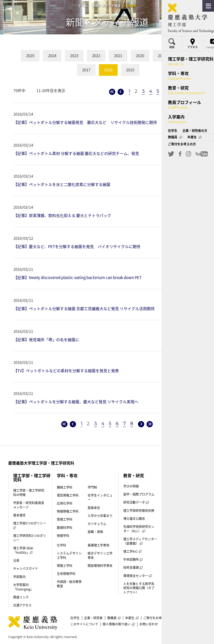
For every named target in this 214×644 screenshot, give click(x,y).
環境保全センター (137, 576)
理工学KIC (132, 551)
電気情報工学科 (68, 495)
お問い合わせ (149, 624)
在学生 (75, 618)
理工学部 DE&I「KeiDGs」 (23, 550)
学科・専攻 (67, 475)
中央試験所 (133, 559)
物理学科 (63, 536)
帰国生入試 (177, 555)
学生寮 (173, 522)
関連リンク (21, 597)
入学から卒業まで (100, 516)
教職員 (114, 618)
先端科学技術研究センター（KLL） (139, 529)
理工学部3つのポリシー (30, 525)
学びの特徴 (131, 486)
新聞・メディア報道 (107, 6)
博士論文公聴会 (134, 519)
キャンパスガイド (26, 568)
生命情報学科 (66, 574)
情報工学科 (65, 566)
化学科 (62, 545)
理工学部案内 (176, 571)
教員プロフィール (184, 475)
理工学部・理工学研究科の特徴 (29, 493)
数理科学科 (65, 528)
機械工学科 (65, 487)
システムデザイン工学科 (69, 555)
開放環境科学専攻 (100, 566)
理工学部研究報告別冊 (139, 511)
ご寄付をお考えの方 (157, 618)
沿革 (16, 560)
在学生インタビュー (100, 497)
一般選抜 (175, 530)
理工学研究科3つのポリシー (30, 538)
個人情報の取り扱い (119, 624)
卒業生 (132, 618)
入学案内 (175, 487)
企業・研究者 (93, 618)
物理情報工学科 (68, 511)
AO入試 (174, 546)
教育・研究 (134, 475)
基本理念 (19, 515)
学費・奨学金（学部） (182, 514)
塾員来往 (94, 508)
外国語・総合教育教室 (69, 584)
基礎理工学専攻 (98, 545)
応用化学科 (65, 503)
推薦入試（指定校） (183, 538)
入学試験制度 (178, 506)
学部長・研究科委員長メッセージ (29, 505)
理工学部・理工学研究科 (32, 477)
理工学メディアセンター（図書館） (140, 541)
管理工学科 (65, 519)
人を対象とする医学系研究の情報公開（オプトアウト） (139, 588)
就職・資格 (95, 532)
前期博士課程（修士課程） (182, 581)
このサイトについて (84, 624)
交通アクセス (22, 605)
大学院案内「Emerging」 (23, 587)
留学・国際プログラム (139, 494)
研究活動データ (136, 502)
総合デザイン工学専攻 (100, 555)
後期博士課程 (176, 591)
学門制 (92, 487)
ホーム (83, 6)
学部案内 (19, 577)
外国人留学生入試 (181, 563)
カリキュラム (97, 524)
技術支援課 (133, 567)
